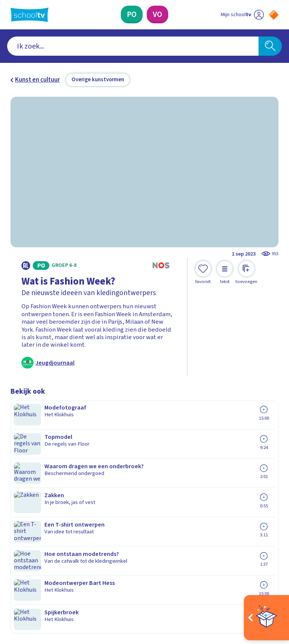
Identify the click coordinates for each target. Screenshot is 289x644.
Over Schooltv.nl (38, 472)
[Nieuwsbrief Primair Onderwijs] (211, 487)
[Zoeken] (270, 46)
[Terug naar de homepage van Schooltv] (30, 15)
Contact (24, 451)
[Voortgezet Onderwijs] (157, 14)
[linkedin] (47, 575)
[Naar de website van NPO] (274, 15)
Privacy (22, 483)
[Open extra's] (266, 618)
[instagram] (31, 575)
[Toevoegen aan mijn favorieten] (203, 273)
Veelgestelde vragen (44, 461)
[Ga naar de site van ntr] (268, 595)
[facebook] (14, 575)
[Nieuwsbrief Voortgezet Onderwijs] (212, 512)
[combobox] (133, 46)
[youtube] (64, 575)
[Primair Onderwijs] (132, 14)
